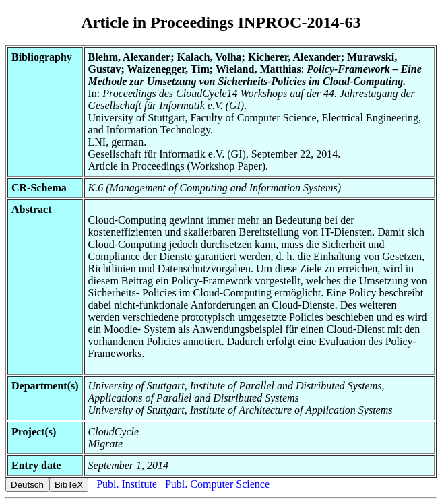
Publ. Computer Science (217, 484)
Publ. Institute (127, 484)
